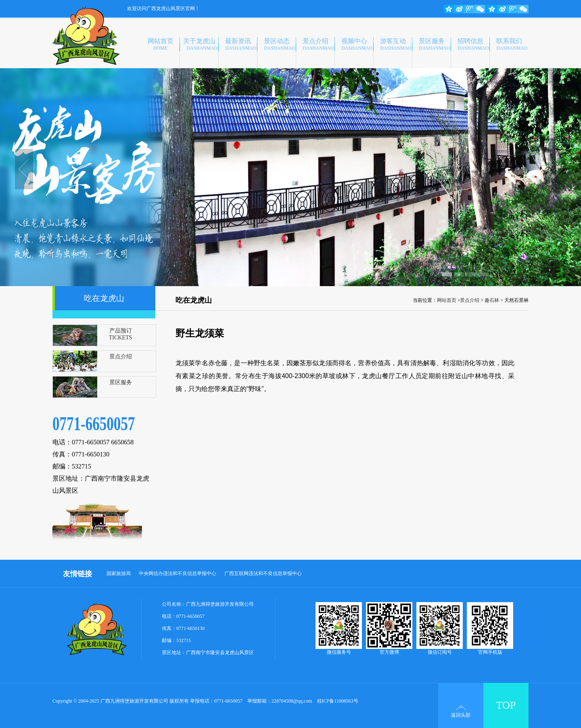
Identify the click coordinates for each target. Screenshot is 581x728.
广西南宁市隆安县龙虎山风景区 (220, 653)
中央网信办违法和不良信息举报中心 (178, 573)
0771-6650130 (190, 628)
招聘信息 (473, 44)
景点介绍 (318, 44)
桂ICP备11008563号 (338, 701)
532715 (184, 640)
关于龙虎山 (201, 44)
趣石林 (492, 300)
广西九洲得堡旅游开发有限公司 (220, 604)
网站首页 (161, 44)
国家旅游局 (119, 573)
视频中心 (357, 44)
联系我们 (512, 44)
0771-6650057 (190, 616)
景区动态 (280, 44)
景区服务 (435, 44)
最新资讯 (241, 44)
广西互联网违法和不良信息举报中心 (263, 573)
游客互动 (396, 44)
